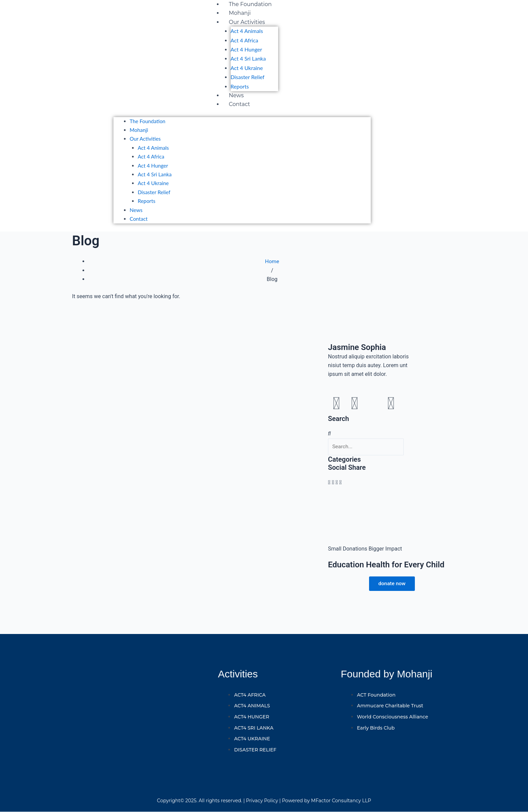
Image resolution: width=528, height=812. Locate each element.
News (236, 95)
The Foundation (250, 4)
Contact (240, 104)
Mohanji (240, 13)
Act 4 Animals (247, 31)
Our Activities (247, 22)
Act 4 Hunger (246, 49)
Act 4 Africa (244, 40)
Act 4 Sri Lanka (248, 58)
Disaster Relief (248, 77)
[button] (329, 487)
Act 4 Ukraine (247, 68)
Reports (240, 86)
